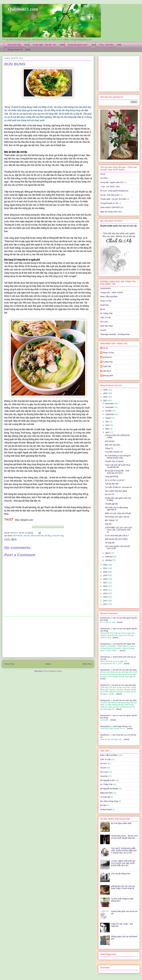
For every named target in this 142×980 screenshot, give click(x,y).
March (108, 553)
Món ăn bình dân (37, 536)
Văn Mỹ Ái (107, 371)
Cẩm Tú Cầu (105, 318)
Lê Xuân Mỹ (105, 797)
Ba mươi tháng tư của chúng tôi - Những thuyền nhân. (118, 457)
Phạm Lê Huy (106, 301)
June (107, 425)
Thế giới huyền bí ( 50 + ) (110, 203)
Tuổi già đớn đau (112, 484)
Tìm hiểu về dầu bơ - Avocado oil (118, 487)
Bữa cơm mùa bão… (113, 445)
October (109, 411)
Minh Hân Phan (107, 326)
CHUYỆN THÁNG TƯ (114, 452)
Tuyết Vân (104, 305)
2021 (105, 568)
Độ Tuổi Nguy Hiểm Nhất (121, 823)
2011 (105, 604)
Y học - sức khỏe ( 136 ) (110, 187)
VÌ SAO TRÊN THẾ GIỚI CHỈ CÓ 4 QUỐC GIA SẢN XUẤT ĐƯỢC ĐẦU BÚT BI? (123, 863)
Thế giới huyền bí (15, 49)
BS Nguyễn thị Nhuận (109, 789)
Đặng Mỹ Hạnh (106, 793)
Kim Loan (104, 322)
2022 (105, 565)
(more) (119, 622)
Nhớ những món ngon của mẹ (117, 517)
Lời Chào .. (105, 178)
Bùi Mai (103, 805)
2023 (105, 401)
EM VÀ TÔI (109, 494)
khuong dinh (108, 376)
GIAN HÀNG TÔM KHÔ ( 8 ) (112, 207)
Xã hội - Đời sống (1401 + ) (111, 195)
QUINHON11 (106, 288)
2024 (105, 397)
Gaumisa (104, 776)
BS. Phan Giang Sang (109, 801)
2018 (105, 579)
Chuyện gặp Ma (111, 504)
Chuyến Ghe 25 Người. (114, 461)
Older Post (87, 664)
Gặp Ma (108, 524)
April (107, 432)
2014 (105, 593)
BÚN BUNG (18, 536)
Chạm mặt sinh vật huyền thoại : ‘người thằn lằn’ (118, 466)
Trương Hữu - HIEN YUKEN (112, 293)
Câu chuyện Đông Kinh (121, 874)
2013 (105, 597)
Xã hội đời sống (14, 45)
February (109, 557)
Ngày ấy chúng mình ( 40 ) (111, 212)
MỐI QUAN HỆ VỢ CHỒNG (116, 539)
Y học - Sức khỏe (106, 45)
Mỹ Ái (103, 309)
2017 (105, 583)
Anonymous (105, 618)
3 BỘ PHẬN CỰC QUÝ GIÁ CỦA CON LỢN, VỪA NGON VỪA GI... (118, 530)
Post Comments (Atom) (53, 671)
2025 (105, 393)
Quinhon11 (14, 533)
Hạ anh (103, 330)
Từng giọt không (111, 476)
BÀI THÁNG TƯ (111, 520)
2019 (105, 575)
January (109, 560)
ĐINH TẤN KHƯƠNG (109, 297)
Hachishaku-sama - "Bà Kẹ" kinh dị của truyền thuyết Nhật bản (124, 837)
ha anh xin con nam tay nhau (125, 670)
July (107, 422)
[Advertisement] (48, 637)
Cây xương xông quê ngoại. (116, 491)
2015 (105, 590)
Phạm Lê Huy (108, 353)
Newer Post (9, 664)
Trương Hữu (108, 362)
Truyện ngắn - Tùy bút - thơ (44, 45)
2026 (105, 390)
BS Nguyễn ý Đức (108, 780)
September (110, 414)
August (108, 418)
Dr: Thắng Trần (106, 313)
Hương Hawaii (106, 809)
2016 (105, 586)
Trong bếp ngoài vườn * (78, 45)
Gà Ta (105, 348)
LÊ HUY (104, 764)
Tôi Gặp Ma (110, 543)
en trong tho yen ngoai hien (124, 644)
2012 (105, 601)
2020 (105, 572)
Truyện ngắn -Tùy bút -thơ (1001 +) (114, 199)
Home (48, 664)
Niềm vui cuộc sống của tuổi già (118, 513)
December (110, 404)
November (110, 407)
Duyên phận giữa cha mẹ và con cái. (119, 226)
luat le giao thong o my (122, 726)
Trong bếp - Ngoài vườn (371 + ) (113, 182)
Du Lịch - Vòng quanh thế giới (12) (114, 191)
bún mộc (27, 536)
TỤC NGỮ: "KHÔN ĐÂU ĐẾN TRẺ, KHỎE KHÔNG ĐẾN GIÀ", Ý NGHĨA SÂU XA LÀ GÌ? (124, 851)
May (107, 429)
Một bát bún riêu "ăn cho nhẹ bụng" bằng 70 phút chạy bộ (123, 887)
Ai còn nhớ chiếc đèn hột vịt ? (117, 536)
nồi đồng (48, 536)
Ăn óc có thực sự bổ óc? (115, 480)
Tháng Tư (109, 448)
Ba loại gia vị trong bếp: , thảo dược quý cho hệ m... (117, 472)
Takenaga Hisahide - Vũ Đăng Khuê (115, 334)
